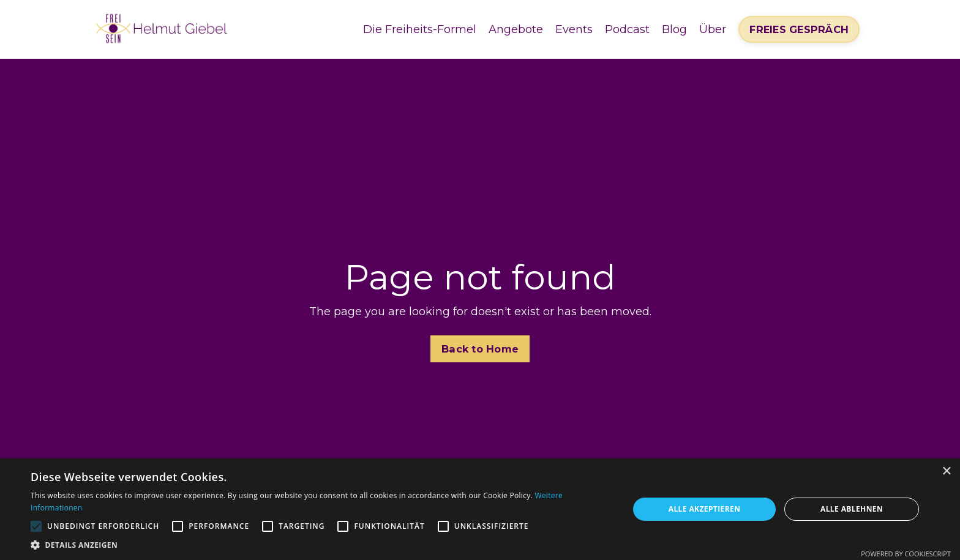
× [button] (946, 472)
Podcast (627, 29)
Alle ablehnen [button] (852, 509)
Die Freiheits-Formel (420, 29)
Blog (674, 29)
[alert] (480, 509)
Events (574, 29)
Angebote (516, 29)
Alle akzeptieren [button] (705, 509)
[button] (321, 545)
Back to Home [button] (480, 349)
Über (713, 29)
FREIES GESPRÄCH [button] (799, 29)
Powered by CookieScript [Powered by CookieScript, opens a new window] (906, 554)
